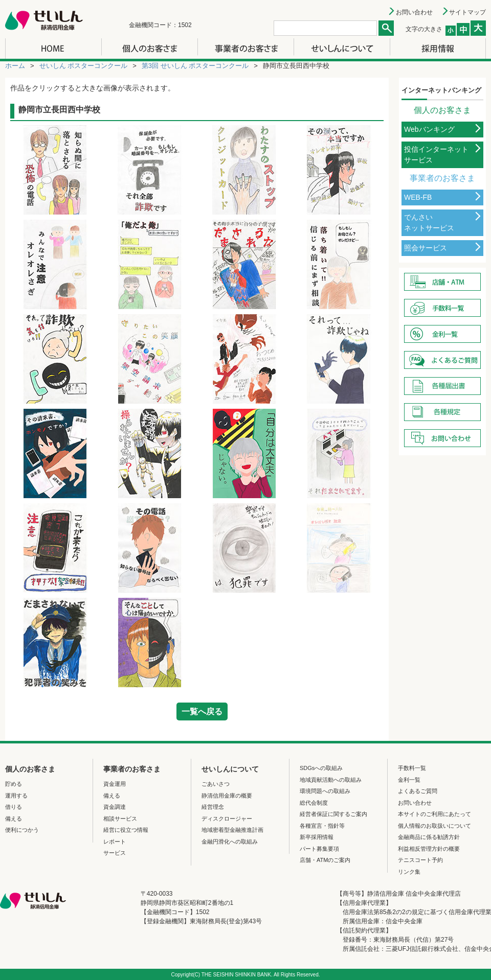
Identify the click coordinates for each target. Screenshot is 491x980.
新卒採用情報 (317, 837)
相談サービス (120, 819)
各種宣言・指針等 (322, 826)
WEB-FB (418, 197)
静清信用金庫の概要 (227, 796)
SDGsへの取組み (321, 768)
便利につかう (22, 830)
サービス (115, 853)
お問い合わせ (414, 12)
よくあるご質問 (418, 791)
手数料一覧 (412, 768)
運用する (16, 796)
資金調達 (115, 807)
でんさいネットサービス (429, 223)
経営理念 (213, 807)
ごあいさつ (216, 784)
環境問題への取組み (325, 791)
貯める (14, 784)
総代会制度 (314, 803)
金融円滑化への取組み (230, 842)
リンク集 (409, 872)
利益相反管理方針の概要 (429, 849)
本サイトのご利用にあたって (434, 814)
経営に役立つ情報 (126, 830)
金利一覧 (409, 780)
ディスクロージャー (227, 819)
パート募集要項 (319, 849)
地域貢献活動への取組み (331, 780)
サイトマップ (467, 12)
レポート (115, 842)
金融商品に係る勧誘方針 (429, 837)
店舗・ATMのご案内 (325, 860)
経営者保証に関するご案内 (333, 814)
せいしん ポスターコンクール (84, 66)
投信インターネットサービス (436, 155)
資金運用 (115, 784)
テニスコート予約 (420, 860)
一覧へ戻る (202, 711)
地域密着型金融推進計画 (232, 830)
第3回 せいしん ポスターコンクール (195, 66)
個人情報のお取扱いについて (434, 826)
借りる (14, 807)
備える (14, 819)
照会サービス (426, 248)
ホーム (15, 66)
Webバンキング (429, 129)
